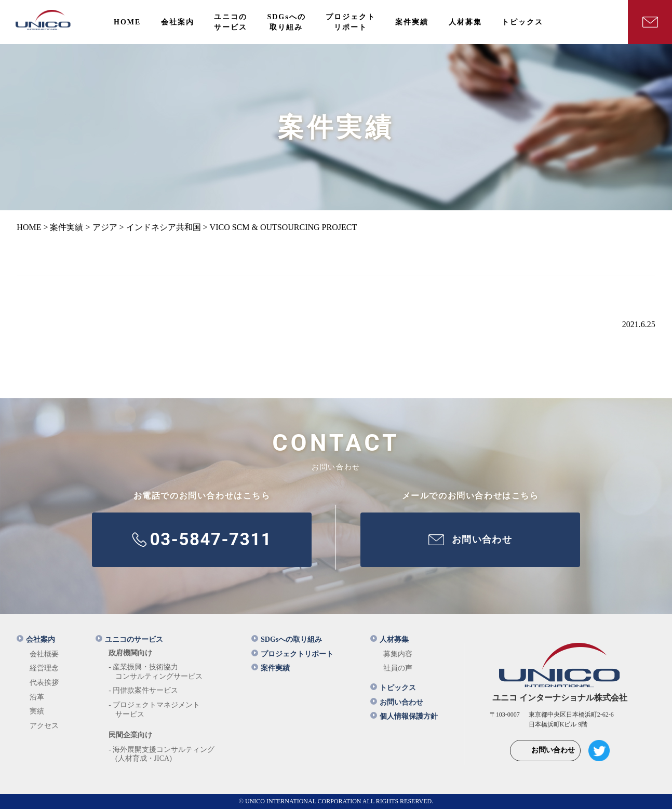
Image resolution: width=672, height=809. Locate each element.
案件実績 (271, 668)
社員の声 (398, 668)
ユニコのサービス (129, 639)
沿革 (37, 697)
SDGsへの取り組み (287, 639)
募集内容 (398, 654)
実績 (37, 711)
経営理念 (44, 668)
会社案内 (36, 639)
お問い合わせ (397, 702)
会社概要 (44, 654)
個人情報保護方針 (404, 716)
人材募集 (389, 639)
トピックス (393, 688)
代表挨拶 (44, 683)
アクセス (44, 726)
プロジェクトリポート (292, 654)
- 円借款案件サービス (143, 690)
